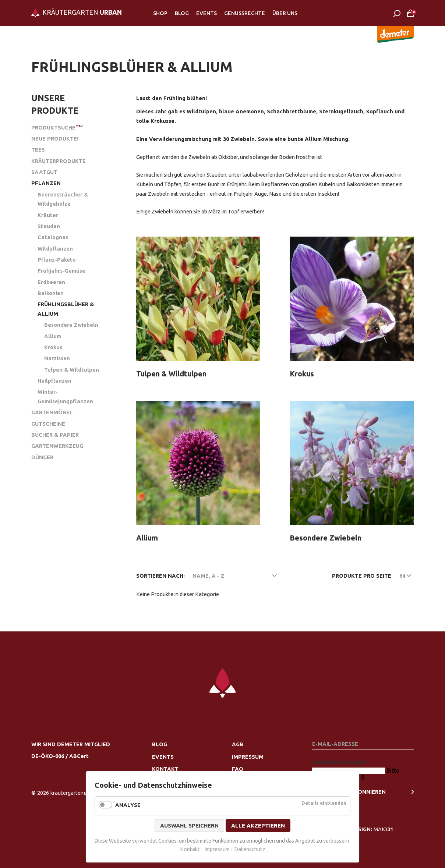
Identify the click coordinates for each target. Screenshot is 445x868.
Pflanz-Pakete (57, 260)
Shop (160, 13)
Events (206, 13)
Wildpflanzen (55, 249)
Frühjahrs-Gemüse (61, 271)
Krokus (53, 347)
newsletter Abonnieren (349, 792)
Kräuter (48, 215)
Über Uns (285, 13)
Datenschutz (250, 849)
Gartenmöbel (52, 412)
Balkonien (51, 293)
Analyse (128, 805)
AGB (238, 744)
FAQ (238, 769)
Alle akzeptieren (258, 826)
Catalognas (53, 237)
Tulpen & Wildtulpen (72, 370)
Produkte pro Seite (362, 576)
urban (75, 793)
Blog (182, 13)
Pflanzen (46, 183)
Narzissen (57, 358)
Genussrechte (245, 13)
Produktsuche (53, 127)
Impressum (248, 757)
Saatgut (44, 172)
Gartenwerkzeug (57, 446)
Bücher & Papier (55, 435)
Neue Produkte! (55, 139)
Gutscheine (48, 424)
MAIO (383, 829)
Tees (38, 150)
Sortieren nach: (160, 576)
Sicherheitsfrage (339, 762)
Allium (53, 336)
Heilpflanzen (54, 381)
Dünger (42, 457)
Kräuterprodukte (59, 161)
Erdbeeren (51, 282)
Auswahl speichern (189, 826)
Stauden (49, 226)
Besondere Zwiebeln (71, 325)
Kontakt (165, 769)
